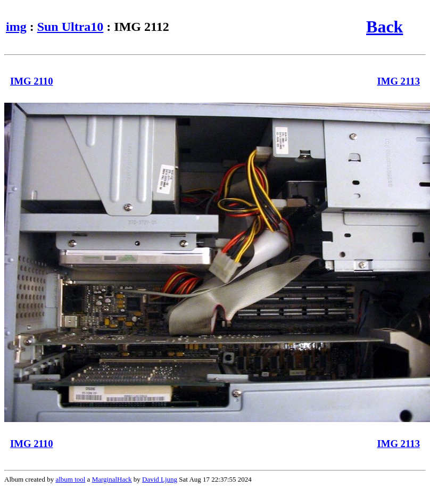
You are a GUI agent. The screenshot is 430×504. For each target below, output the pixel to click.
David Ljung (160, 479)
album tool (70, 479)
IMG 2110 (32, 81)
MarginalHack (112, 479)
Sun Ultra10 (71, 27)
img (16, 27)
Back (384, 27)
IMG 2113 (398, 81)
